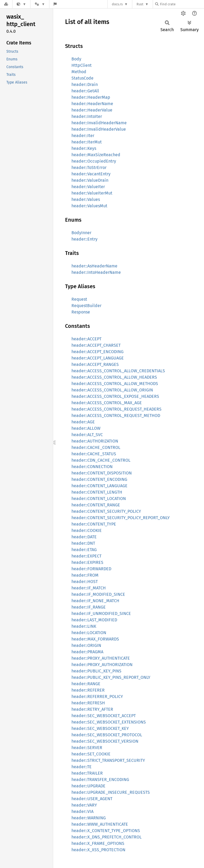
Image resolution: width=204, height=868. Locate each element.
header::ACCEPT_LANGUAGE (98, 358)
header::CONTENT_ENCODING (99, 479)
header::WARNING (89, 818)
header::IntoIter (87, 116)
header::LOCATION (89, 633)
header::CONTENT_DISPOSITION (102, 473)
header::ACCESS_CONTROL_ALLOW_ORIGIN (112, 390)
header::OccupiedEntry (94, 161)
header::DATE (84, 537)
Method (79, 72)
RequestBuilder (86, 306)
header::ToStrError (89, 168)
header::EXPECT (86, 556)
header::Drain (85, 84)
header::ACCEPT (86, 339)
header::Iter (83, 136)
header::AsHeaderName (94, 266)
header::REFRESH (88, 703)
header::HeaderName (92, 104)
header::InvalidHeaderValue (99, 129)
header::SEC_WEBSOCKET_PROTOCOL (107, 735)
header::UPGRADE (88, 786)
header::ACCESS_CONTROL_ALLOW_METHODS (115, 384)
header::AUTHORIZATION (95, 441)
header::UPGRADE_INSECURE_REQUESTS (111, 792)
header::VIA (82, 811)
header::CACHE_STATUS (94, 454)
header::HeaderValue (92, 110)
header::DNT (83, 543)
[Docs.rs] (6, 4)
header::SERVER (87, 748)
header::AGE (83, 422)
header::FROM (85, 575)
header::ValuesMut (89, 206)
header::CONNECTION (92, 467)
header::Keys (84, 148)
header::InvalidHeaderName (99, 123)
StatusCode (82, 78)
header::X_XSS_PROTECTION (98, 850)
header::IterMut (87, 142)
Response (81, 312)
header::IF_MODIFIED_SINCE (98, 594)
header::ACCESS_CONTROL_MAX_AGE (107, 403)
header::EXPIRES (87, 562)
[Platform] (40, 4)
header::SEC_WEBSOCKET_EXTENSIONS (109, 722)
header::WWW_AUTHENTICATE (100, 824)
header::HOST (85, 582)
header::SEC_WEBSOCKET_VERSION (105, 741)
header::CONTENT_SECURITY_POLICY (106, 511)
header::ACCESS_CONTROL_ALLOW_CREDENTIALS (118, 371)
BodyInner (81, 233)
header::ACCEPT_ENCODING (97, 352)
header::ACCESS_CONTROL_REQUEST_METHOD (116, 416)
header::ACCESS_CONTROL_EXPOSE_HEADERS (115, 396)
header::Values (86, 199)
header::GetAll (85, 91)
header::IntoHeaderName (96, 272)
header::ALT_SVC (87, 435)
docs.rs (117, 4)
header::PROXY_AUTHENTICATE (101, 658)
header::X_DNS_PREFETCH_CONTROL (107, 837)
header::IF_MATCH (89, 588)
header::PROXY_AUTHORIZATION (102, 665)
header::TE (82, 767)
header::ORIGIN (86, 645)
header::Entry (84, 239)
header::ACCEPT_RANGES (95, 364)
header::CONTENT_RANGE (96, 505)
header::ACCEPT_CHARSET (96, 345)
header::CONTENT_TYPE (94, 524)
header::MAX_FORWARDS (95, 639)
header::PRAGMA (87, 652)
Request (79, 299)
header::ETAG (84, 550)
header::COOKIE (87, 530)
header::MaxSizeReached (96, 155)
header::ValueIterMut (92, 193)
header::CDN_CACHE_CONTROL (101, 460)
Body (76, 59)
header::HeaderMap (91, 97)
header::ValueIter (88, 187)
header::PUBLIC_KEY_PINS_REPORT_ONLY (111, 677)
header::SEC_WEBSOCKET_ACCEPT (104, 716)
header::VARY (84, 805)
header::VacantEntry (91, 174)
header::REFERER (88, 690)
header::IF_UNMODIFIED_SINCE (101, 613)
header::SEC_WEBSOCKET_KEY (100, 728)
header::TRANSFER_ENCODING (100, 780)
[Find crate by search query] (182, 4)
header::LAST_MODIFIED (94, 620)
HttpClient (82, 65)
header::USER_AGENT (92, 799)
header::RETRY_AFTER (92, 709)
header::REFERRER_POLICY (97, 697)
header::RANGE (86, 684)
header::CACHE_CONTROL (96, 447)
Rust (140, 4)
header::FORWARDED (91, 569)
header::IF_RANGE (89, 607)
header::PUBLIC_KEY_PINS (96, 671)
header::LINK (84, 626)
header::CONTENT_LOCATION (99, 499)
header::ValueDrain (90, 180)
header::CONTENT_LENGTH (97, 492)
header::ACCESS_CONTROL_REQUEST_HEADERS (116, 409)
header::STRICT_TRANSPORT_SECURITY (108, 760)
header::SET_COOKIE (91, 754)
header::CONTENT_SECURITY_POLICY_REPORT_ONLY (121, 518)
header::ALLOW (86, 428)
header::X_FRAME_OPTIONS (98, 843)
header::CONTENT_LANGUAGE (99, 486)
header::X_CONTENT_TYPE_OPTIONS (106, 831)
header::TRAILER (87, 773)
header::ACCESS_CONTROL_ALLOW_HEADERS (114, 377)
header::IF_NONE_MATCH (95, 601)
